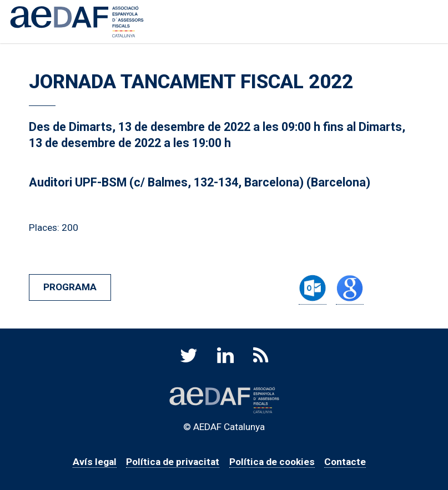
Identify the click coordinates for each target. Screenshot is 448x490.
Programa (70, 287)
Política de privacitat (173, 462)
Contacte (345, 462)
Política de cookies (272, 462)
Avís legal (95, 462)
